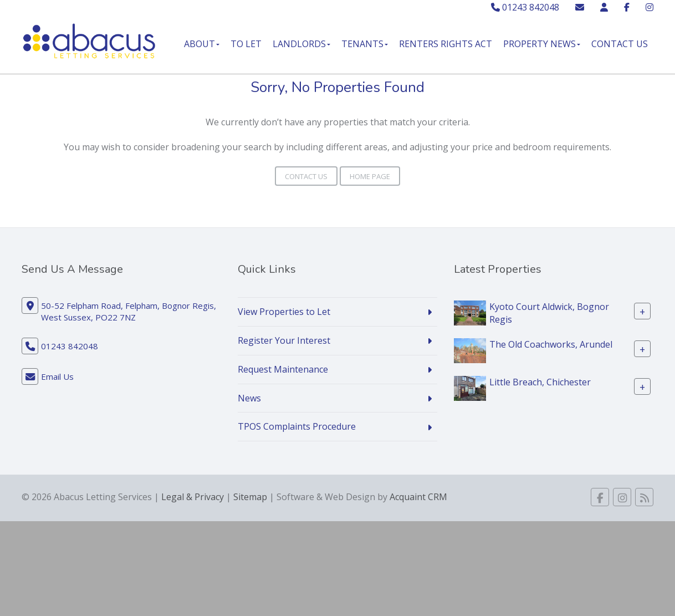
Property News (542, 44)
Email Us (57, 376)
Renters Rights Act (446, 44)
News (249, 398)
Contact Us (620, 44)
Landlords (301, 44)
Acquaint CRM (418, 497)
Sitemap (250, 497)
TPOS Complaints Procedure (297, 426)
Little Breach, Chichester (540, 382)
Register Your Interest (284, 340)
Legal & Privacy (193, 497)
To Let (246, 44)
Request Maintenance (283, 369)
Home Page (370, 176)
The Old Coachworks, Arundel (551, 344)
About (202, 44)
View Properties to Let (284, 312)
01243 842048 (525, 7)
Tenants (365, 44)
